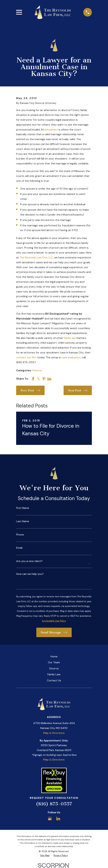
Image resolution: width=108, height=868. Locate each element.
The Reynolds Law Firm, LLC (36, 257)
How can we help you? (30, 574)
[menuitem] (45, 856)
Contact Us (54, 680)
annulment (51, 130)
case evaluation (71, 357)
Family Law (54, 674)
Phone (20, 535)
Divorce (37, 370)
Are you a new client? (29, 561)
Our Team (54, 662)
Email (19, 548)
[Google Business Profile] (50, 819)
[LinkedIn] (58, 819)
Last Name (23, 521)
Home (54, 656)
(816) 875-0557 (54, 804)
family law (70, 338)
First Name (23, 508)
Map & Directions (54, 733)
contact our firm (26, 357)
